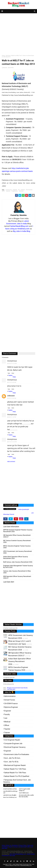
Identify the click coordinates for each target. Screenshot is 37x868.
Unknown (11, 396)
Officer (7, 725)
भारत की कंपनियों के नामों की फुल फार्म (10, 792)
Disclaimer (15, 845)
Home (3, 56)
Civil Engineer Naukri (12, 740)
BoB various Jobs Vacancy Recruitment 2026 (18, 562)
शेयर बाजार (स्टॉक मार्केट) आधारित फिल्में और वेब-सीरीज (26, 796)
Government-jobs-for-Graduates (17, 754)
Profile (28, 847)
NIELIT (3, 191)
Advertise (23, 847)
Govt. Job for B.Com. (12, 758)
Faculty (7, 714)
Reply (9, 373)
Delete (13, 373)
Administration (10, 696)
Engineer (15, 190)
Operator (8, 191)
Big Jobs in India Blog (22, 231)
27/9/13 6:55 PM (12, 382)
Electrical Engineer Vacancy (15, 747)
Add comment (11, 462)
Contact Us (17, 847)
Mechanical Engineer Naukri (15, 765)
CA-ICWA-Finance (11, 703)
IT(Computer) (29, 190)
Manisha (5, 68)
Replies (10, 375)
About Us (8, 845)
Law (6, 718)
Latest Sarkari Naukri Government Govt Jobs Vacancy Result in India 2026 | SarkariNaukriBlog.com (20, 865)
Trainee (7, 733)
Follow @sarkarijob (23, 509)
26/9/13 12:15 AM (13, 364)
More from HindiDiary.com (10, 797)
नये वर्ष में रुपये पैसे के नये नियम (10, 789)
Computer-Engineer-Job (13, 743)
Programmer (15, 191)
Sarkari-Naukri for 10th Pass (15, 773)
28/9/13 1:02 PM (12, 417)
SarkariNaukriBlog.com (19, 226)
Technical (8, 56)
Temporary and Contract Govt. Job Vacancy (17, 781)
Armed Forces (10, 700)
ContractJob (9, 190)
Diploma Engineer (11, 707)
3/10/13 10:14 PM (13, 442)
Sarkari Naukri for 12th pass (15, 769)
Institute (23, 190)
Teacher (7, 729)
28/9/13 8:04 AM (12, 398)
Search (11, 847)
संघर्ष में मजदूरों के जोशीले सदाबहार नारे (24, 790)
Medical (7, 722)
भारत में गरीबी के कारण (24, 793)
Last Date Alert (11, 689)
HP (19, 190)
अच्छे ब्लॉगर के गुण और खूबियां (10, 795)
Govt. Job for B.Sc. (12, 762)
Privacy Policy (22, 845)
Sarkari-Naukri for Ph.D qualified (17, 776)
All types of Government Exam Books (17, 688)
